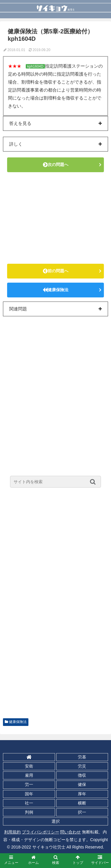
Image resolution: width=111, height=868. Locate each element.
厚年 (82, 794)
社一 (29, 803)
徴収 (82, 775)
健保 (82, 784)
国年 (29, 794)
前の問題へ (56, 271)
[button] (94, 482)
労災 (82, 766)
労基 (82, 757)
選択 (56, 821)
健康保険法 (55, 290)
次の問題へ (56, 165)
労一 (29, 784)
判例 (29, 812)
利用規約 (12, 832)
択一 (82, 812)
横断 (82, 803)
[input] (56, 482)
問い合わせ (70, 832)
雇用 (29, 775)
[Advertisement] (55, 218)
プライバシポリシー (41, 832)
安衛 (29, 766)
